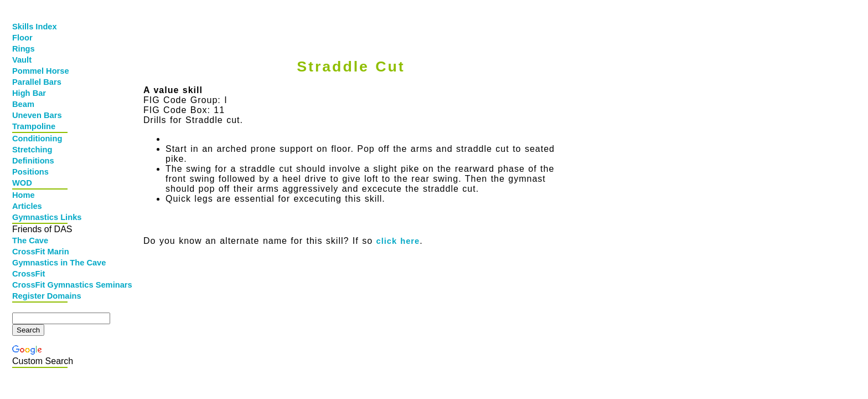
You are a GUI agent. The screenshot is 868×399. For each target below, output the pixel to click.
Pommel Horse (41, 71)
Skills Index (35, 27)
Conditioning (37, 139)
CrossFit (29, 274)
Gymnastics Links (41, 217)
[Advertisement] (348, 21)
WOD (22, 183)
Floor (22, 38)
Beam (23, 104)
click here (398, 241)
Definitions (33, 161)
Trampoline (34, 126)
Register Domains (41, 296)
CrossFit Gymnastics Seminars (41, 285)
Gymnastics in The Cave (41, 263)
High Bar (29, 93)
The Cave (30, 241)
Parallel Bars (37, 82)
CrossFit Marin (41, 252)
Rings (24, 49)
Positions (30, 172)
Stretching (32, 150)
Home (24, 195)
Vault (22, 60)
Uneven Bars (37, 115)
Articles (27, 206)
